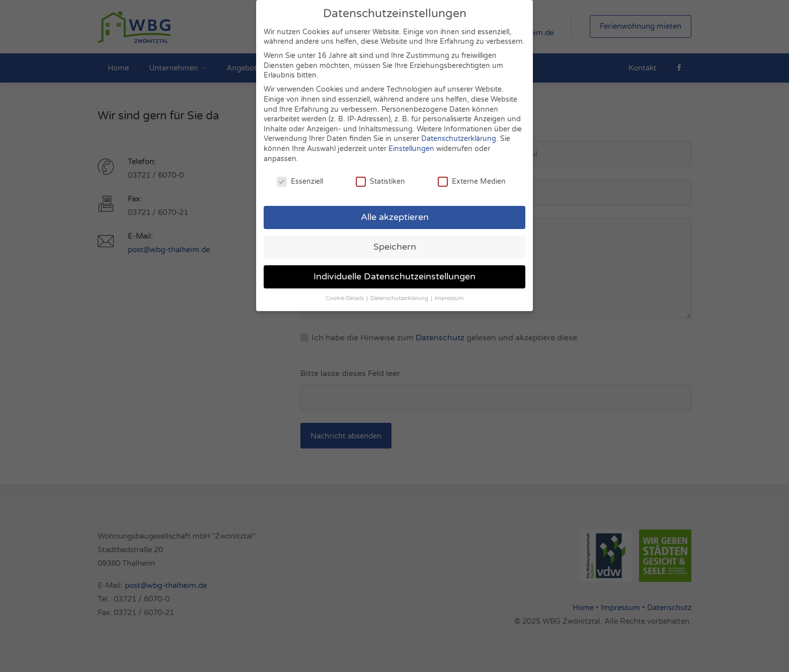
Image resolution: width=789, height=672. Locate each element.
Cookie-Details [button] (345, 292)
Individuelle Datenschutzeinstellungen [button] (395, 271)
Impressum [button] (449, 292)
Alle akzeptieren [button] (395, 211)
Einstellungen (411, 143)
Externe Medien (472, 175)
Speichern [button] (395, 241)
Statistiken (380, 175)
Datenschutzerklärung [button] (400, 292)
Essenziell (300, 175)
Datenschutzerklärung (459, 133)
